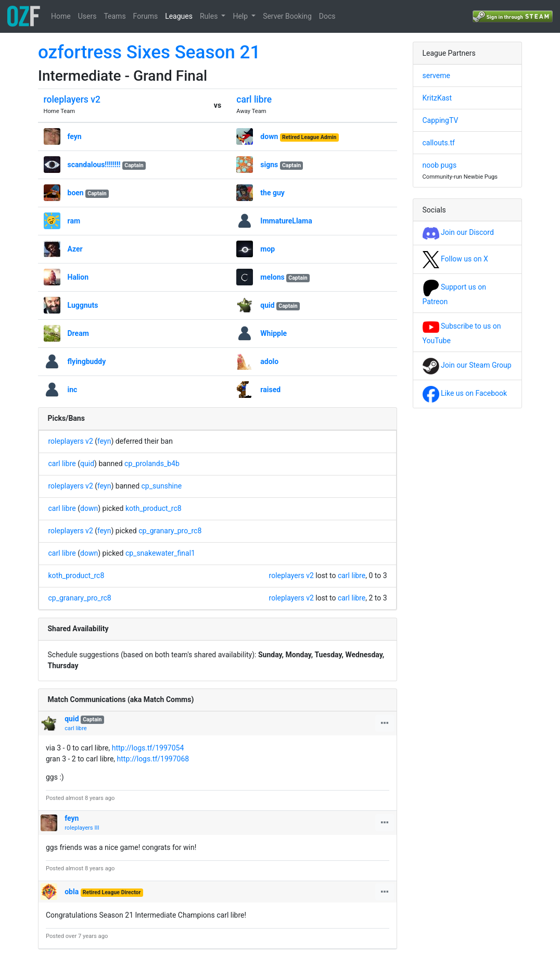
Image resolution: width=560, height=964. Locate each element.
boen (76, 193)
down (269, 136)
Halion (78, 277)
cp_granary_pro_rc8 (170, 531)
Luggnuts (83, 305)
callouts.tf (439, 143)
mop (268, 249)
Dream (78, 333)
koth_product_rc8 (154, 508)
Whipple (273, 333)
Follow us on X (455, 259)
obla (72, 892)
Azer (75, 249)
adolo (269, 361)
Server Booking (287, 16)
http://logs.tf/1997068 (153, 759)
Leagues (179, 16)
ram (74, 221)
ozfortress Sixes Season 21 (149, 52)
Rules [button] (210, 16)
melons (272, 277)
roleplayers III (82, 828)
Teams (114, 16)
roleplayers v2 (72, 99)
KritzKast (437, 98)
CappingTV (441, 120)
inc (73, 390)
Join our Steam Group (467, 365)
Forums (146, 16)
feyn (75, 136)
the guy (272, 193)
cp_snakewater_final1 (160, 553)
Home (61, 16)
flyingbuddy (87, 361)
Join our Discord (458, 232)
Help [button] (241, 16)
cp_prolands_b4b (152, 464)
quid (267, 305)
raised (270, 390)
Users (87, 16)
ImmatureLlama (286, 221)
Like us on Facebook (465, 393)
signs (269, 165)
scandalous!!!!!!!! (94, 165)
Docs (327, 16)
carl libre (254, 99)
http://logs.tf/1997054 (148, 748)
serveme (436, 76)
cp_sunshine (162, 486)
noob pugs (440, 165)
